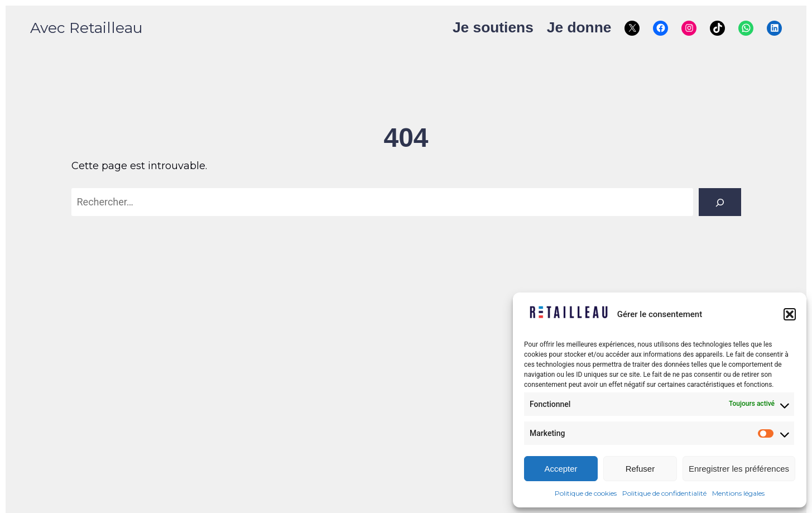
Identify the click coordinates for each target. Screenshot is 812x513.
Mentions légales (738, 493)
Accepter (561, 469)
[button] (790, 314)
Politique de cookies (586, 493)
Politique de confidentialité (664, 493)
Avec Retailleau (86, 28)
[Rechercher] (720, 202)
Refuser (640, 469)
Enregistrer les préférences (739, 469)
